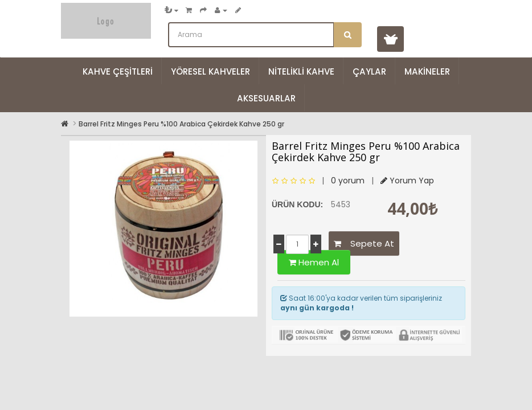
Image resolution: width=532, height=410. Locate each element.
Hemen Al (314, 262)
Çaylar (369, 71)
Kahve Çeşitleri (118, 71)
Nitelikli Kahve (301, 71)
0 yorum (348, 181)
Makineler (427, 71)
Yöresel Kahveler (210, 71)
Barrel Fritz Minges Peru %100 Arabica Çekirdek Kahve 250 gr (181, 124)
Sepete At (364, 243)
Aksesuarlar (266, 98)
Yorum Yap (407, 181)
